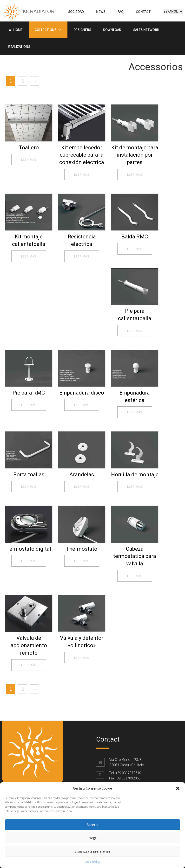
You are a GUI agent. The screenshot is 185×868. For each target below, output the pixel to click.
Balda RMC (135, 237)
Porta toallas (29, 475)
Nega (93, 838)
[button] (178, 788)
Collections (46, 30)
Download (112, 30)
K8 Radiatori (29, 11)
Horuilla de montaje (135, 475)
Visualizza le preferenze (92, 851)
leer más (29, 160)
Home (18, 30)
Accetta (93, 825)
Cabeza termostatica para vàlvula (135, 556)
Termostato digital (29, 549)
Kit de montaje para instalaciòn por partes (135, 155)
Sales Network (146, 30)
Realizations (19, 47)
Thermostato (82, 549)
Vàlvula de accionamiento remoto (29, 645)
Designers (82, 30)
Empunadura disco (82, 393)
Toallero (29, 148)
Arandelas (82, 475)
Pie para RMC (29, 393)
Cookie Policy (92, 862)
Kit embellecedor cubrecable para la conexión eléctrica (82, 155)
